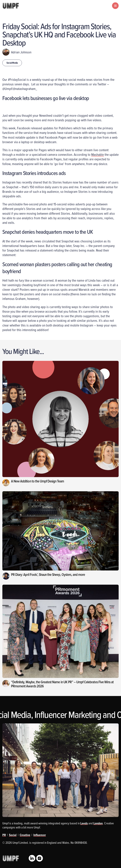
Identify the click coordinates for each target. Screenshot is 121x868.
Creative (25, 835)
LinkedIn (32, 858)
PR (4, 835)
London (98, 823)
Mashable (98, 154)
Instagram (40, 858)
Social (13, 835)
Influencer (40, 835)
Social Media (12, 63)
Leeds (84, 823)
